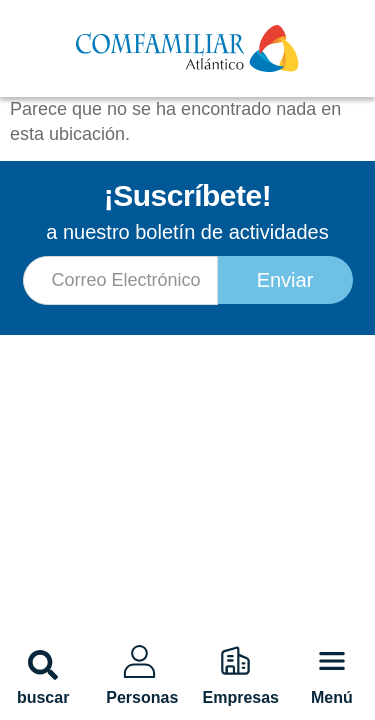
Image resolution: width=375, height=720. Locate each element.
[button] (43, 665)
